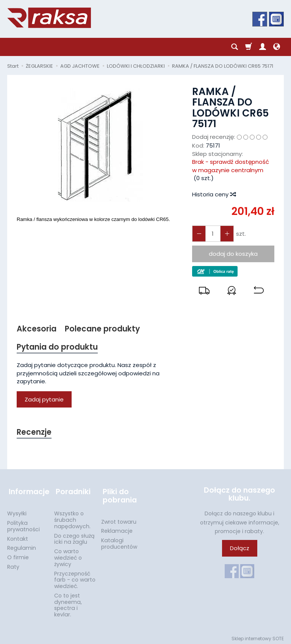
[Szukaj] (235, 47)
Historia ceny (214, 194)
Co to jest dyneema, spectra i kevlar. (68, 603)
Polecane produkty (103, 329)
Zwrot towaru (119, 520)
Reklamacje (117, 529)
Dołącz (240, 549)
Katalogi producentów (119, 541)
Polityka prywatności (23, 524)
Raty (13, 565)
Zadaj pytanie (44, 400)
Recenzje (34, 433)
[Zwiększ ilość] (199, 234)
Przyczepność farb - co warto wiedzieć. (75, 578)
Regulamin (22, 546)
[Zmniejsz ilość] (226, 234)
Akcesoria (37, 329)
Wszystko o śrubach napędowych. (72, 518)
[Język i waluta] (277, 47)
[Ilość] (212, 234)
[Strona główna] (49, 18)
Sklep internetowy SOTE (258, 636)
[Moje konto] (263, 47)
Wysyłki (17, 511)
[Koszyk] (249, 47)
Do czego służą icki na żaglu (74, 537)
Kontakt (18, 537)
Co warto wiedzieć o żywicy (68, 555)
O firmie (18, 555)
